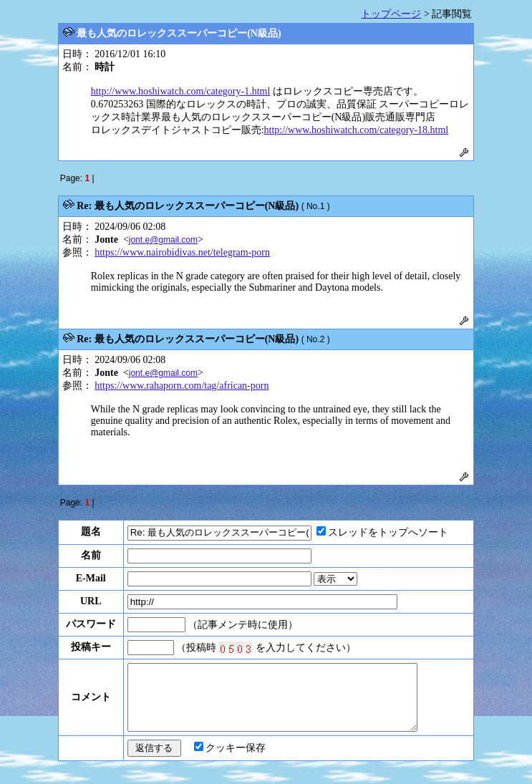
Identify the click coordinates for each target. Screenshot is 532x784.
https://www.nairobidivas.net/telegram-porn (182, 252)
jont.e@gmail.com (163, 240)
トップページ (391, 14)
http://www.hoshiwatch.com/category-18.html (357, 130)
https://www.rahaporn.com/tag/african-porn (182, 386)
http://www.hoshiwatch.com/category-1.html (181, 91)
